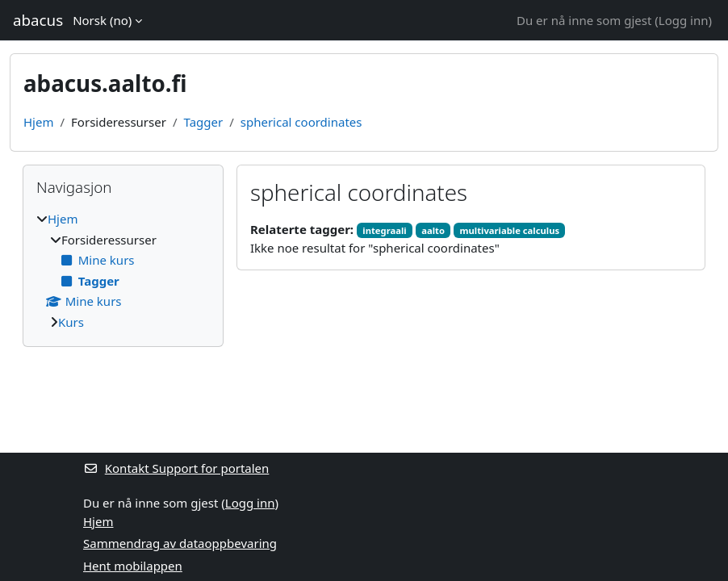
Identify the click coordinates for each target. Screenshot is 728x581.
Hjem (38, 122)
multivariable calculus (510, 230)
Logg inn (684, 20)
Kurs (71, 322)
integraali (384, 230)
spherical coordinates (301, 122)
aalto (433, 230)
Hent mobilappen (133, 566)
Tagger (204, 122)
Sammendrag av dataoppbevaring (180, 543)
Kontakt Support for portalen (176, 468)
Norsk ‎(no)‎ (102, 20)
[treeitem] (123, 270)
